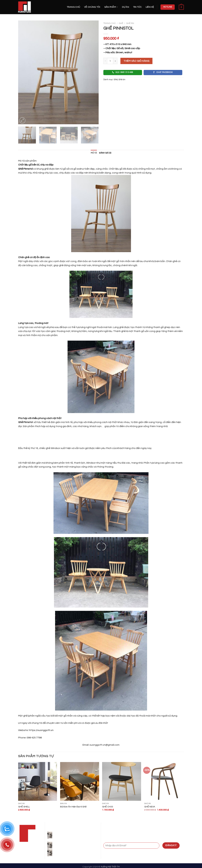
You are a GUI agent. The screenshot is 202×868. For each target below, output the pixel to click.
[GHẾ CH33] (122, 781)
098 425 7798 (34, 738)
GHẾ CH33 (108, 807)
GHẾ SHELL (24, 807)
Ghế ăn (130, 23)
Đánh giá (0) (105, 153)
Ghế (121, 23)
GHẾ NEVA (150, 807)
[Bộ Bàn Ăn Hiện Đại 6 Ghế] (80, 781)
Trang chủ (73, 7)
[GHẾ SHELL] (38, 781)
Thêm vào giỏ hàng (136, 61)
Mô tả (94, 153)
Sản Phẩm (111, 7)
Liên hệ (150, 7)
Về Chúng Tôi (92, 7)
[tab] (94, 153)
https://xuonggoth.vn (41, 730)
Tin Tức (137, 7)
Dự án (125, 7)
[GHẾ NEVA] (164, 781)
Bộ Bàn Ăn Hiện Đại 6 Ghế (73, 807)
